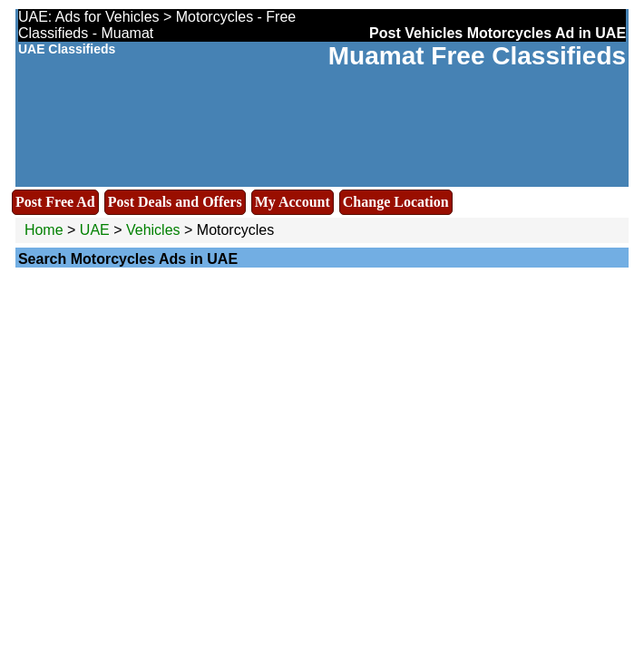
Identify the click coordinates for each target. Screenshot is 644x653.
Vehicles (153, 230)
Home (44, 230)
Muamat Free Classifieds (477, 56)
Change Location (396, 202)
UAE (95, 230)
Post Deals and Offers (175, 202)
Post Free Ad (55, 202)
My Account (293, 202)
